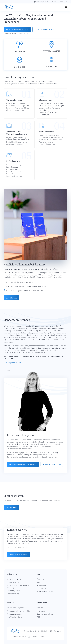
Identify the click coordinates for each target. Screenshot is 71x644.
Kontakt (40, 608)
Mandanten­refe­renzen (45, 591)
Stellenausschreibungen (18, 554)
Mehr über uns (11, 298)
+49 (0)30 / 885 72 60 (53, 464)
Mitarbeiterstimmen (14, 614)
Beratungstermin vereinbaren (17, 29)
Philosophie (41, 585)
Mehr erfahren (11, 507)
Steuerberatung (13, 582)
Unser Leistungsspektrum (45, 29)
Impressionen (42, 588)
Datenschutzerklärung (45, 614)
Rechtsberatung (13, 594)
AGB (39, 617)
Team (39, 582)
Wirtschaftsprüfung (14, 579)
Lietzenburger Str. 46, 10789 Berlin (46, 2)
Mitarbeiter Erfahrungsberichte (18, 611)
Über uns (40, 579)
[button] (4, 370)
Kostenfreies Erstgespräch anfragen (23, 464)
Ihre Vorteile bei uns (14, 617)
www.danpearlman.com (12, 363)
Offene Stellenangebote (16, 608)
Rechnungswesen (13, 591)
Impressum (41, 611)
